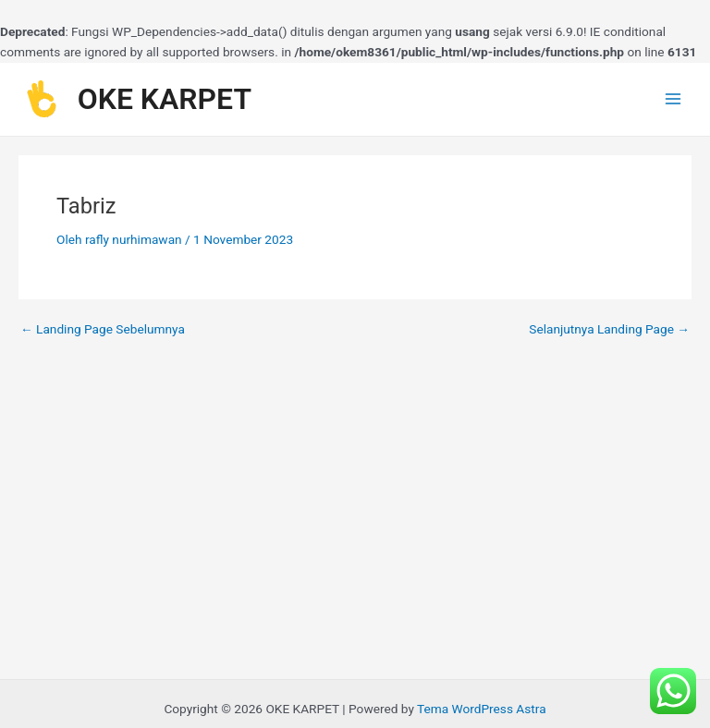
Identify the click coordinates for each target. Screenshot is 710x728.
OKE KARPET (165, 99)
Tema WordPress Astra (482, 709)
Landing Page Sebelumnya (103, 330)
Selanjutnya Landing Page (609, 330)
